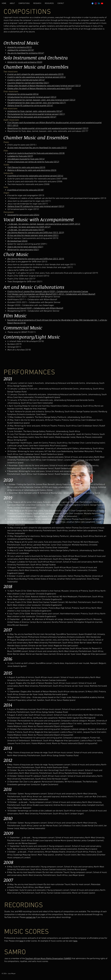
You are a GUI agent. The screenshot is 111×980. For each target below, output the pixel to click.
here (21, 941)
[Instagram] (96, 3)
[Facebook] (93, 3)
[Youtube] (102, 3)
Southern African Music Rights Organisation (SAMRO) (48, 959)
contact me (31, 917)
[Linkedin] (99, 3)
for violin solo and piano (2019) (26, 168)
